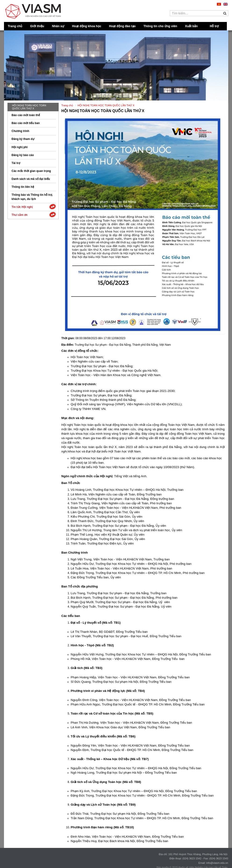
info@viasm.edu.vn (217, 863)
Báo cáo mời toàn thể (26, 115)
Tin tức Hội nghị (34, 207)
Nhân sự (58, 26)
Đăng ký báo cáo (23, 155)
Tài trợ (16, 163)
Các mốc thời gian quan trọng (31, 171)
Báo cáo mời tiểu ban (26, 123)
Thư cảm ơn (34, 215)
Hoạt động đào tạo (122, 26)
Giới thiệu (37, 26)
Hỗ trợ (214, 26)
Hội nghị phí (20, 147)
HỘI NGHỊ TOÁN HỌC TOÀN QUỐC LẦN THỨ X (29, 107)
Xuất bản (191, 26)
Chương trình (21, 131)
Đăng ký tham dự (23, 139)
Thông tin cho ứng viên (160, 26)
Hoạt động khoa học (87, 26)
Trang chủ (15, 26)
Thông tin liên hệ (23, 187)
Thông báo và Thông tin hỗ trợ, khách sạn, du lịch (32, 197)
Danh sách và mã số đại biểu (31, 179)
